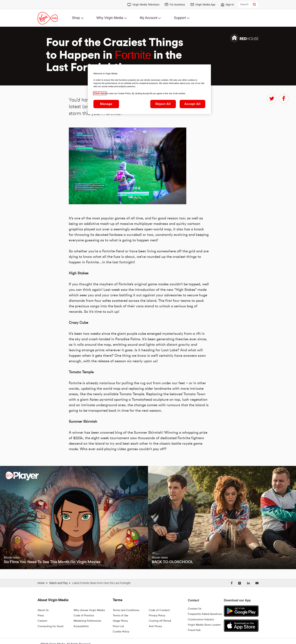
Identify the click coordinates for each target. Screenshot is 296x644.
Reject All (163, 104)
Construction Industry (201, 620)
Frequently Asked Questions (205, 614)
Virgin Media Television (146, 5)
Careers (42, 621)
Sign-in (230, 5)
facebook (284, 99)
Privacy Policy (157, 616)
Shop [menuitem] (76, 18)
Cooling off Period (160, 621)
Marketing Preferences (87, 621)
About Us (43, 610)
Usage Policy (120, 621)
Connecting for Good (50, 626)
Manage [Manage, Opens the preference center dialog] (106, 104)
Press (41, 616)
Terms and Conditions (126, 610)
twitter (272, 99)
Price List (118, 626)
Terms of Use (121, 616)
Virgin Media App (205, 5)
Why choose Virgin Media (89, 610)
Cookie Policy (121, 632)
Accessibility (81, 626)
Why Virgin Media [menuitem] (110, 18)
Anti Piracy (155, 626)
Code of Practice (84, 616)
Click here (100, 93)
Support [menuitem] (180, 18)
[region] (149, 89)
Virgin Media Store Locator (204, 625)
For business (177, 5)
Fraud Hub (194, 630)
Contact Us (195, 609)
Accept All (193, 104)
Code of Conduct (159, 610)
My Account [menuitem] (148, 18)
